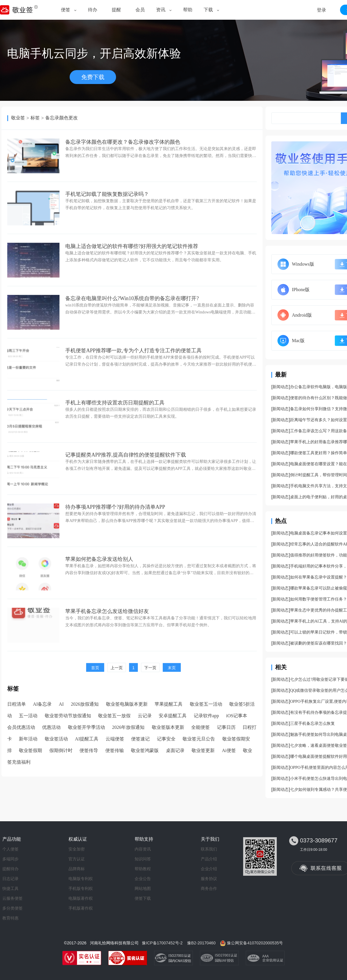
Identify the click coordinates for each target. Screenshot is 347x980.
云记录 (145, 716)
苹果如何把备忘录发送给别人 (99, 559)
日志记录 (10, 879)
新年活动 (28, 739)
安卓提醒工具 (173, 716)
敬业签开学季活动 (86, 727)
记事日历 (226, 727)
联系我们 (209, 849)
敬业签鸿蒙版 (145, 750)
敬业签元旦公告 (199, 739)
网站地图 (143, 888)
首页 (95, 668)
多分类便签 (12, 908)
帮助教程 (143, 869)
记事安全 (166, 739)
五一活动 (28, 716)
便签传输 (115, 750)
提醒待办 (10, 869)
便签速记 (140, 739)
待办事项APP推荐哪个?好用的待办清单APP (115, 507)
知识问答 (143, 859)
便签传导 (89, 750)
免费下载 (93, 77)
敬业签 (18, 118)
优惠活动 (51, 727)
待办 (93, 10)
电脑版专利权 (81, 879)
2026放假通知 (85, 704)
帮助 (188, 10)
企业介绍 (209, 869)
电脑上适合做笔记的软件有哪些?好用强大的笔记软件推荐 (132, 246)
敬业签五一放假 (114, 716)
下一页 (150, 668)
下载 (208, 10)
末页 (172, 668)
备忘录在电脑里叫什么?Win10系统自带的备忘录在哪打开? (132, 298)
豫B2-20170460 (201, 943)
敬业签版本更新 (168, 727)
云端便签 (115, 739)
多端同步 (10, 859)
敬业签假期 (30, 750)
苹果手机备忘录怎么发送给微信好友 (107, 611)
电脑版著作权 (81, 898)
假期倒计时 (61, 750)
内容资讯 (143, 849)
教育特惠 (10, 918)
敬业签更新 (203, 750)
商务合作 (209, 888)
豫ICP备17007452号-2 (162, 943)
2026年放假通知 (128, 727)
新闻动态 (281, 387)
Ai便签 (229, 750)
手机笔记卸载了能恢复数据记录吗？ (107, 194)
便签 (66, 10)
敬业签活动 (56, 739)
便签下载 (143, 898)
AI (61, 704)
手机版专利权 (81, 888)
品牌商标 (77, 869)
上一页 (117, 668)
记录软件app (206, 716)
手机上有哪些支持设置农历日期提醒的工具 (115, 403)
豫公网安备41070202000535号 (255, 943)
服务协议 (209, 879)
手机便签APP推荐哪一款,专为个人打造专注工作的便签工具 (133, 351)
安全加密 (77, 849)
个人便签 (10, 849)
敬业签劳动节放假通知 (68, 716)
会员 (140, 10)
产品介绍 (209, 859)
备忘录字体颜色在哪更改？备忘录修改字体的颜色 (123, 142)
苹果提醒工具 (169, 704)
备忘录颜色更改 (62, 118)
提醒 (116, 10)
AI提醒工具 (87, 739)
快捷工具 (10, 888)
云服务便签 (12, 898)
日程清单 (17, 704)
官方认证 (77, 859)
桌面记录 (175, 750)
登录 (321, 10)
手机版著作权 (81, 908)
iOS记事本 (237, 716)
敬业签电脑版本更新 (127, 704)
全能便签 (200, 727)
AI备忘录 (42, 704)
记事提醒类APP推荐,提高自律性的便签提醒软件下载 (126, 455)
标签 (35, 118)
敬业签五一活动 (206, 704)
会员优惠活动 (21, 727)
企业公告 (143, 879)
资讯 (161, 10)
